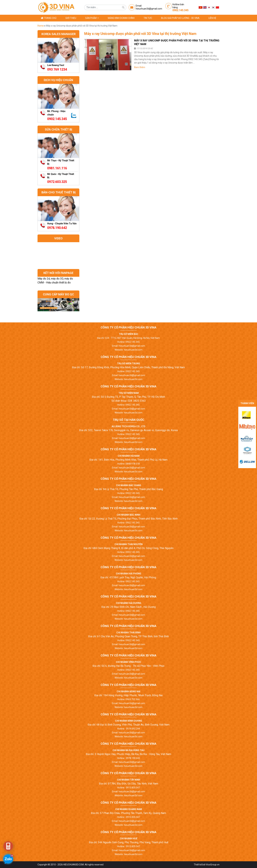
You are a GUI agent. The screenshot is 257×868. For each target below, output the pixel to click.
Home (41, 26)
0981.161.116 (57, 168)
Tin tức (148, 18)
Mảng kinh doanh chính (121, 18)
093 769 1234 (57, 69)
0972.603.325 (57, 182)
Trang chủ (49, 18)
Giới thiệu (71, 18)
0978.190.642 (57, 228)
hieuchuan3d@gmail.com (149, 9)
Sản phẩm (92, 18)
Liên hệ (212, 18)
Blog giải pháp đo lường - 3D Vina (180, 18)
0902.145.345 (180, 10)
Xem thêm (140, 67)
